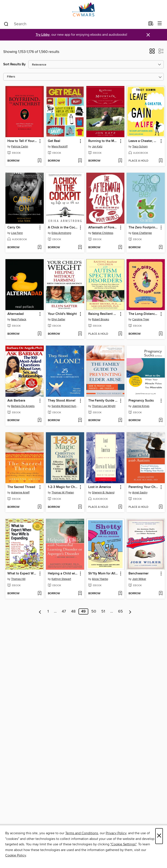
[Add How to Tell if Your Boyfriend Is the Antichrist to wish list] (39, 161)
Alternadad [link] (16, 314)
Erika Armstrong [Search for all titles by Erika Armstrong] (61, 233)
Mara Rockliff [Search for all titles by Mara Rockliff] (60, 147)
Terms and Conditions (82, 833)
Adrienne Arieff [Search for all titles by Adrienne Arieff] (20, 493)
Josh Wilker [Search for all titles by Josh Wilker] (139, 579)
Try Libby (43, 35)
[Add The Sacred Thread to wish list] (39, 507)
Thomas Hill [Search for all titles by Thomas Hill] (18, 579)
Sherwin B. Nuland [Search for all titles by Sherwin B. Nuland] (103, 493)
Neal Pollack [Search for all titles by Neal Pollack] (19, 319)
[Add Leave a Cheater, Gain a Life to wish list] (161, 161)
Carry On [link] (14, 228)
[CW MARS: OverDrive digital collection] (83, 9)
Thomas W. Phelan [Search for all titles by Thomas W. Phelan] (63, 493)
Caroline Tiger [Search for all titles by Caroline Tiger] (141, 319)
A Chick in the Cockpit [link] (63, 228)
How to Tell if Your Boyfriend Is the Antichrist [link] (23, 141)
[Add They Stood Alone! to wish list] (80, 420)
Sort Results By (14, 64)
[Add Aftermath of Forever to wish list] (120, 248)
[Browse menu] (160, 24)
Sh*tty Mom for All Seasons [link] (103, 574)
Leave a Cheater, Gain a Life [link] (144, 141)
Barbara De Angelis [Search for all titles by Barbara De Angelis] (23, 406)
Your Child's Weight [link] (62, 314)
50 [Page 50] (94, 611)
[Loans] (151, 24)
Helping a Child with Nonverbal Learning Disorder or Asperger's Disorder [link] (63, 574)
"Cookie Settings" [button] (123, 844)
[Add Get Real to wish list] (80, 161)
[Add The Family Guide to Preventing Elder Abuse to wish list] (120, 420)
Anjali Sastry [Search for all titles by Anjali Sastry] (140, 493)
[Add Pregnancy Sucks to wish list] (161, 420)
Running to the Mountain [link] (103, 141)
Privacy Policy (116, 833)
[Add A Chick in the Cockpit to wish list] (80, 248)
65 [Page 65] (120, 611)
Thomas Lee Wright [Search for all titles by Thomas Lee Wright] (104, 406)
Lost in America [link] (100, 487)
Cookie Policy (16, 855)
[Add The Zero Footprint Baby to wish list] (161, 248)
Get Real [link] (54, 141)
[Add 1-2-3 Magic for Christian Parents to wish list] (80, 507)
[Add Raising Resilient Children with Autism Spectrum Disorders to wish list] (120, 334)
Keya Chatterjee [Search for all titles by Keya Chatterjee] (142, 233)
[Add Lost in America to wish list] (120, 507)
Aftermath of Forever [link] (103, 228)
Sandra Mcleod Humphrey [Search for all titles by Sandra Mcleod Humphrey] (66, 406)
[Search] (6, 24)
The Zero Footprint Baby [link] (144, 228)
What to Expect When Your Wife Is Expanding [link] (23, 574)
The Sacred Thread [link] (21, 487)
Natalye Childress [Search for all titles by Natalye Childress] (103, 233)
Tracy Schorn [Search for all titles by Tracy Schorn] (140, 147)
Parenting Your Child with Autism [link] (144, 487)
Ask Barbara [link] (16, 401)
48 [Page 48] (73, 611)
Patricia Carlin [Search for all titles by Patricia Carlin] (20, 147)
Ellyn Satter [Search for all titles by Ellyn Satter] (58, 319)
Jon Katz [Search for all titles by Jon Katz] (97, 147)
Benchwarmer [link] (139, 574)
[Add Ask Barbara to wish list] (39, 420)
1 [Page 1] (48, 611)
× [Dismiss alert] (148, 35)
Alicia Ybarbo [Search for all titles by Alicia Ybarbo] (100, 579)
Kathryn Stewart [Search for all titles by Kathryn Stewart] (61, 579)
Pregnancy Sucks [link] (141, 401)
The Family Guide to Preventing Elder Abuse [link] (103, 401)
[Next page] (130, 611)
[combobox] (74, 24)
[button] (152, 52)
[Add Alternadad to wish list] (39, 334)
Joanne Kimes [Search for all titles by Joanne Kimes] (141, 406)
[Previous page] (40, 611)
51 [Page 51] (103, 611)
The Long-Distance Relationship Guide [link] (144, 314)
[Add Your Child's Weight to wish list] (80, 334)
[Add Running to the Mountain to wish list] (120, 161)
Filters (11, 77)
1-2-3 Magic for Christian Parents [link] (63, 487)
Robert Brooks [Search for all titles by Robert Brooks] (101, 319)
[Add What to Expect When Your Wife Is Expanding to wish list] (39, 594)
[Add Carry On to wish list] (39, 248)
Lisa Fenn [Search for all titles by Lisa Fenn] (17, 233)
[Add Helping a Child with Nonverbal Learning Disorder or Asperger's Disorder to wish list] (80, 594)
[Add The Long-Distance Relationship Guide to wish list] (161, 334)
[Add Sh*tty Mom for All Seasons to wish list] (120, 594)
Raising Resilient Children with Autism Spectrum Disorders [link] (103, 314)
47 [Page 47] (64, 611)
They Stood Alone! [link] (62, 401)
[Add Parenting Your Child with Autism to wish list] (161, 507)
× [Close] (159, 836)
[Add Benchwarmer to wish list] (161, 594)
